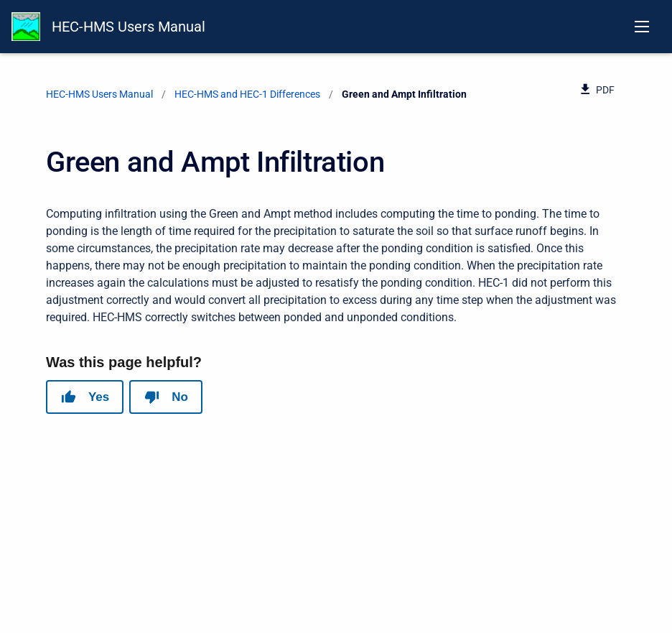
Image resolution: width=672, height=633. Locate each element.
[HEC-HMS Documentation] (26, 27)
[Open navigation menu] (642, 27)
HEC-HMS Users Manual (129, 27)
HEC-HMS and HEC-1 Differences (247, 94)
